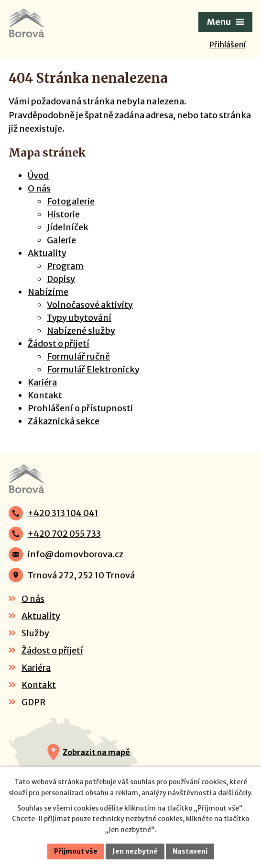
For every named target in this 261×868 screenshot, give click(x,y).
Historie (63, 214)
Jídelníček (68, 227)
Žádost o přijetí (59, 344)
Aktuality (47, 253)
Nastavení (190, 851)
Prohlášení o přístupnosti (80, 408)
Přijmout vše (76, 851)
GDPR (33, 702)
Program (65, 266)
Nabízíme (48, 292)
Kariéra (42, 382)
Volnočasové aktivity (90, 305)
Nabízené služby (81, 331)
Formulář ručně (78, 356)
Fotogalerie (71, 201)
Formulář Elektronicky (93, 369)
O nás (39, 188)
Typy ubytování (79, 318)
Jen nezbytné (135, 851)
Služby (35, 633)
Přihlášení (228, 45)
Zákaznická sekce (64, 421)
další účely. (235, 792)
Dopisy (61, 279)
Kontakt (45, 395)
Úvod (38, 175)
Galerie (61, 240)
